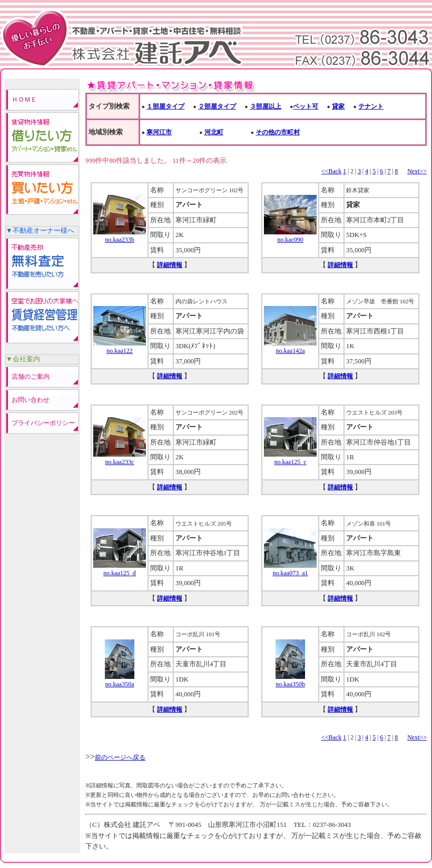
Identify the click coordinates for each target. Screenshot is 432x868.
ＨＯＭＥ (24, 100)
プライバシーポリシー (43, 423)
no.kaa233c (120, 458)
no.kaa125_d (120, 569)
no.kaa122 (120, 347)
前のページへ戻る (120, 757)
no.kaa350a (120, 680)
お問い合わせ (31, 400)
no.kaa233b (120, 236)
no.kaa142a (290, 347)
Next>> (417, 171)
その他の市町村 (278, 132)
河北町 (214, 132)
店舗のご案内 (31, 377)
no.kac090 (290, 236)
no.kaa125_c (290, 458)
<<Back (331, 171)
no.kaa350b (290, 680)
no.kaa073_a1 (290, 569)
